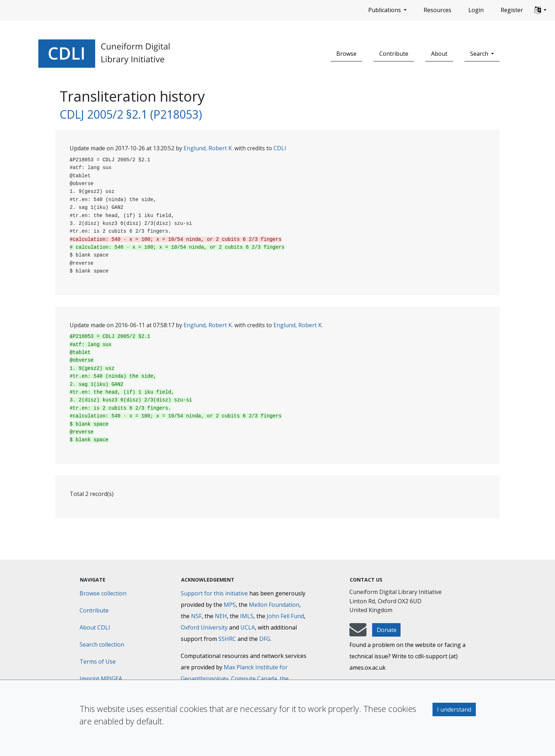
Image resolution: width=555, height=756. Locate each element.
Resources (437, 10)
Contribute (394, 54)
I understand (454, 709)
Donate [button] (387, 630)
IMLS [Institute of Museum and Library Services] (247, 616)
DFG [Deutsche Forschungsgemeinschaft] (265, 639)
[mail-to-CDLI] (358, 633)
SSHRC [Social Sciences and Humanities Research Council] (227, 639)
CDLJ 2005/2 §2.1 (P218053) (131, 114)
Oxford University (204, 627)
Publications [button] (385, 10)
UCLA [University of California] (248, 627)
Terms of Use (98, 661)
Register (512, 10)
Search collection (102, 644)
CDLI (280, 148)
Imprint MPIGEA (101, 679)
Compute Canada (254, 679)
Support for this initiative (214, 593)
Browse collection (103, 593)
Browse (346, 54)
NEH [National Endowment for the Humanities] (221, 616)
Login (476, 10)
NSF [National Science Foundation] (196, 616)
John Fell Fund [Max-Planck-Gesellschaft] (285, 616)
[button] (540, 10)
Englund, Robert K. (208, 148)
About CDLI (95, 627)
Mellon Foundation (274, 605)
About (439, 54)
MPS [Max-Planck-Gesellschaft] (230, 605)
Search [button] (480, 54)
